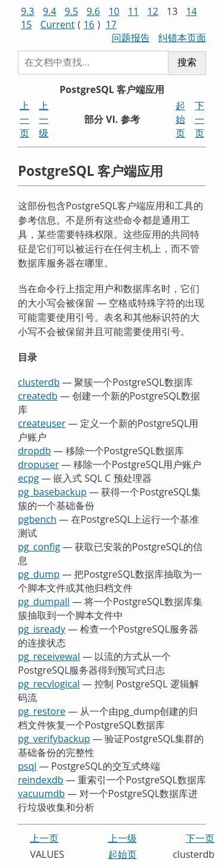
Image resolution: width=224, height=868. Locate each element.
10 (114, 11)
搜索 (187, 62)
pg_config (39, 547)
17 (111, 24)
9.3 (28, 11)
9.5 (71, 11)
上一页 (24, 119)
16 (89, 24)
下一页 (200, 119)
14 (191, 11)
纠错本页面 (182, 38)
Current (57, 24)
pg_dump (39, 574)
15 (26, 24)
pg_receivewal (49, 656)
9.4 (50, 11)
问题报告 (131, 38)
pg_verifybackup (54, 739)
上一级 (44, 119)
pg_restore (42, 711)
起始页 (180, 119)
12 (153, 11)
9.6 (93, 11)
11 (133, 11)
